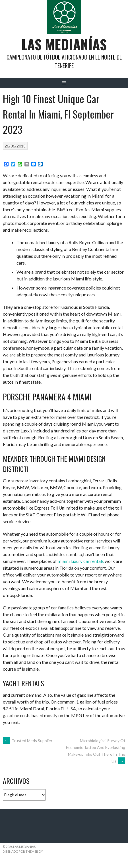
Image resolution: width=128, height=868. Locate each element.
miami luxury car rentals (81, 561)
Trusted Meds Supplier (28, 741)
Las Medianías (64, 44)
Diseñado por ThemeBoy (23, 851)
